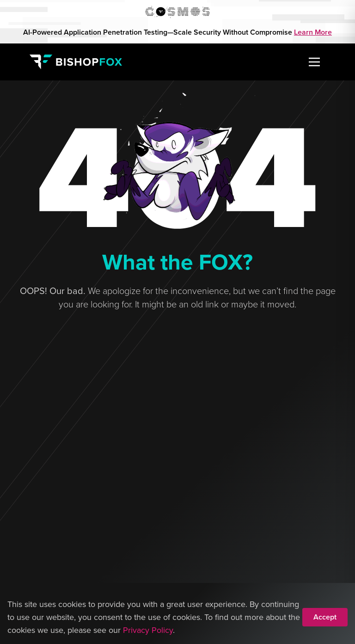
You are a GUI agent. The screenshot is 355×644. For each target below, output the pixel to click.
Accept (325, 617)
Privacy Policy (148, 630)
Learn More (313, 32)
